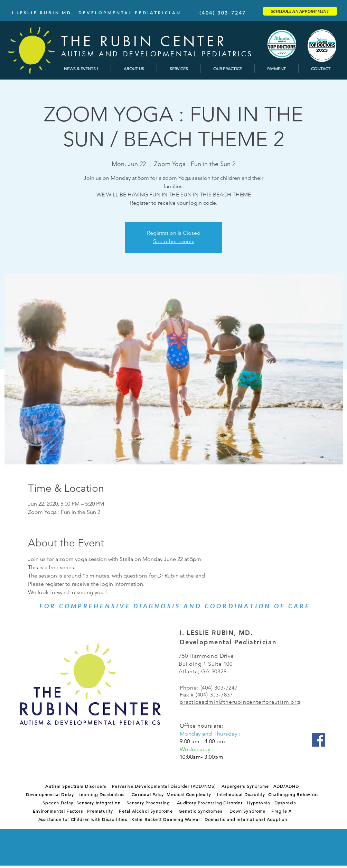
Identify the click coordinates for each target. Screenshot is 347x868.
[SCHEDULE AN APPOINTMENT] (300, 11)
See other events (174, 241)
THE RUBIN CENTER (144, 41)
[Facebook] (318, 740)
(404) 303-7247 (223, 13)
